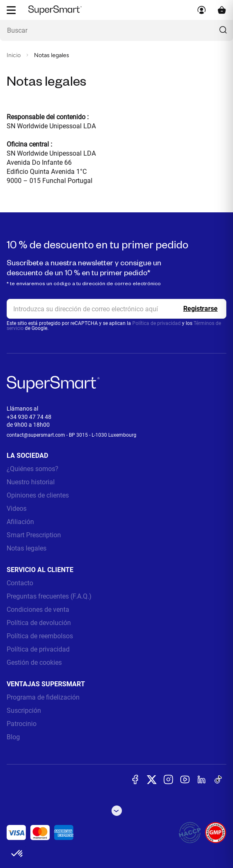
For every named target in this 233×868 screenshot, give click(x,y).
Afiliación (20, 522)
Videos (17, 509)
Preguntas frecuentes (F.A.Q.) (49, 596)
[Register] (200, 309)
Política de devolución (39, 623)
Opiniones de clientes (38, 495)
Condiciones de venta (38, 610)
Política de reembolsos (40, 636)
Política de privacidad (157, 323)
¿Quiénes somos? (33, 469)
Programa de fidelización (43, 697)
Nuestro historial (31, 482)
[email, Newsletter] (116, 309)
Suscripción (24, 711)
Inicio (14, 55)
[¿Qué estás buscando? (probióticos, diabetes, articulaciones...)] (116, 30)
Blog (13, 737)
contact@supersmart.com (36, 435)
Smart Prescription (34, 535)
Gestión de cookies (34, 662)
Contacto (20, 583)
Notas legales (27, 548)
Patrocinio (22, 724)
